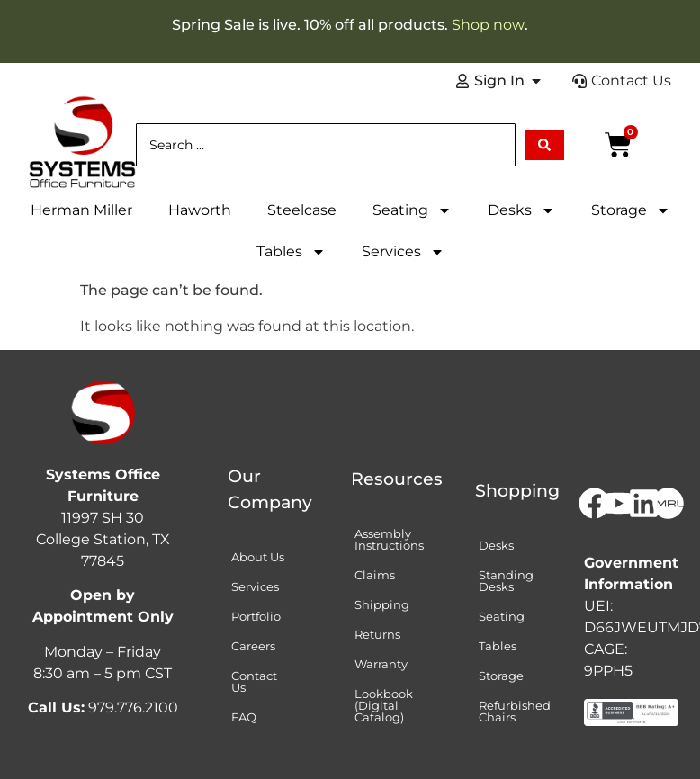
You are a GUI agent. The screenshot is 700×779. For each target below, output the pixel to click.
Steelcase (302, 210)
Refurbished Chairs (515, 711)
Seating (412, 210)
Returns (377, 634)
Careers (253, 646)
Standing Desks (506, 581)
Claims (375, 575)
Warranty (381, 664)
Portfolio (256, 616)
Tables (291, 252)
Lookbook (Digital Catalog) (384, 705)
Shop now (488, 25)
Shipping (382, 604)
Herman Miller (81, 210)
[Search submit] (544, 145)
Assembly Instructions (389, 539)
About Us (258, 557)
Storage (631, 210)
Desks (521, 210)
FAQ (244, 717)
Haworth (200, 210)
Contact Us (254, 681)
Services (403, 252)
